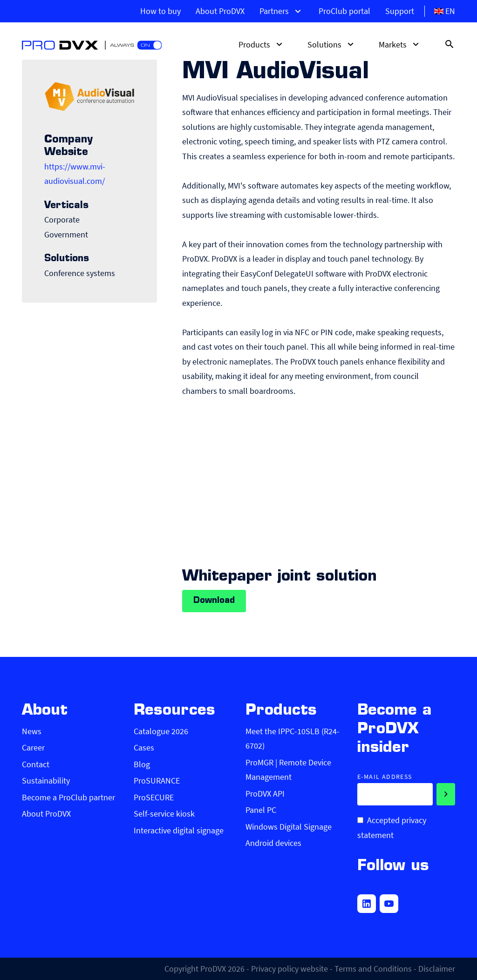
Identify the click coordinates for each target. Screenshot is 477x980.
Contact (36, 764)
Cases (144, 747)
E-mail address (385, 777)
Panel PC (261, 810)
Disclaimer (437, 969)
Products (262, 44)
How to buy (160, 11)
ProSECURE (154, 797)
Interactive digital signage (179, 830)
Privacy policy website (290, 969)
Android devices (273, 843)
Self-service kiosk (164, 814)
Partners (282, 11)
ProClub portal (344, 11)
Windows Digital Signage (289, 827)
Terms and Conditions (373, 969)
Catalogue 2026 (161, 731)
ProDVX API (265, 794)
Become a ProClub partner (68, 797)
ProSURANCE (157, 781)
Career (33, 747)
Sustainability (46, 781)
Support (400, 11)
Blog (142, 764)
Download (214, 601)
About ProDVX (220, 11)
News (32, 731)
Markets (400, 44)
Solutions (332, 44)
